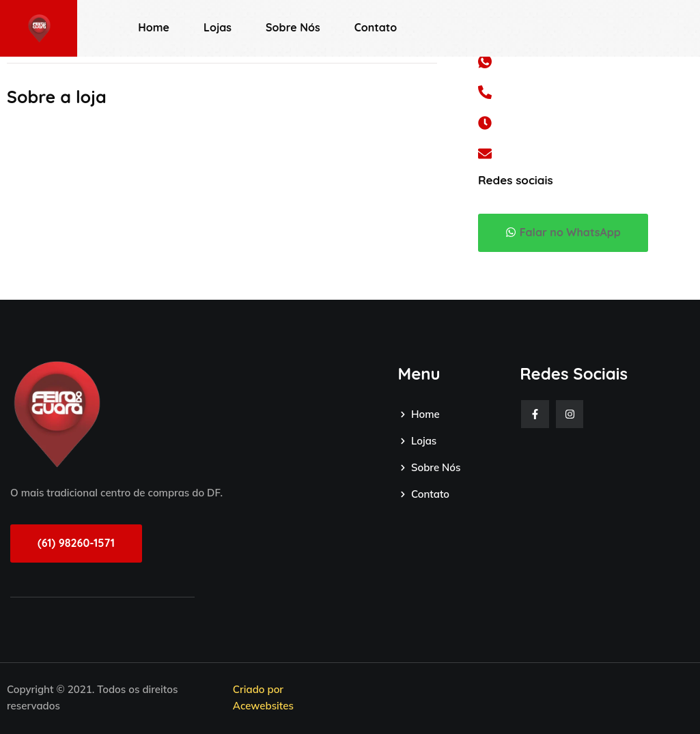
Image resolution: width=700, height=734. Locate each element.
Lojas (218, 27)
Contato (376, 27)
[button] (563, 233)
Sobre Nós (293, 27)
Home (154, 27)
